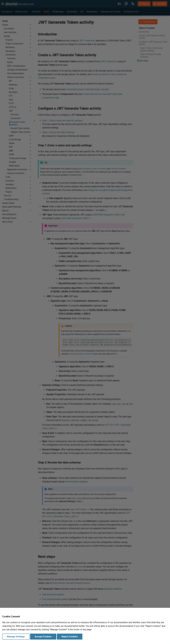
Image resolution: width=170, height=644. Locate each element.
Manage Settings (16, 637)
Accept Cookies (43, 637)
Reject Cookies (70, 637)
